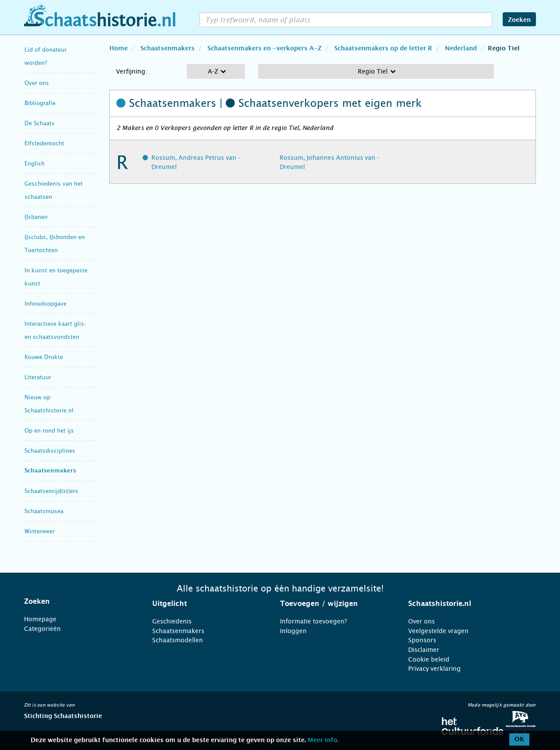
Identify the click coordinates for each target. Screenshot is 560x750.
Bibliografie (40, 103)
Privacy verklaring (434, 669)
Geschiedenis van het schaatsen (54, 190)
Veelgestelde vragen (438, 631)
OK (519, 739)
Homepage (40, 619)
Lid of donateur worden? (45, 56)
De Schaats (40, 123)
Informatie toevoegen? (313, 621)
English (35, 164)
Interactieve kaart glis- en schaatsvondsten (55, 330)
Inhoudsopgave (45, 304)
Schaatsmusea (44, 511)
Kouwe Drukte (44, 357)
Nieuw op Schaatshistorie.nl (49, 404)
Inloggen (293, 631)
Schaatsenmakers (50, 471)
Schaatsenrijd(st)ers (51, 491)
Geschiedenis (172, 621)
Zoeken (519, 20)
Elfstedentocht (44, 143)
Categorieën (42, 629)
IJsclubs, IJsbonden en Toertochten (55, 244)
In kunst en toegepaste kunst (56, 277)
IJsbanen (36, 217)
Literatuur (38, 377)
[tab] (77, 602)
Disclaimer (424, 650)
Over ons (37, 83)
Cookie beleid (429, 659)
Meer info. (323, 740)
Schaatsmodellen (178, 640)
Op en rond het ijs (49, 431)
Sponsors (422, 640)
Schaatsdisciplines (50, 451)
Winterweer (40, 531)
